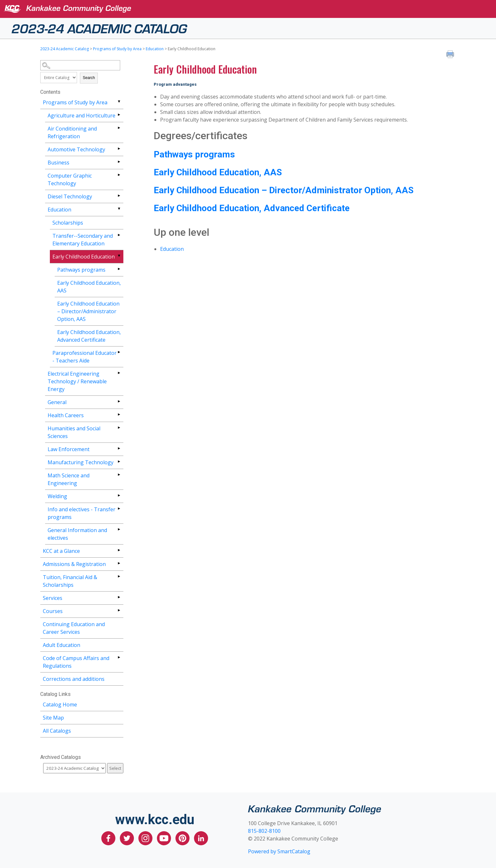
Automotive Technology (76, 149)
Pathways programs (81, 270)
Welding (57, 496)
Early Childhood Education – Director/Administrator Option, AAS (88, 311)
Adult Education (62, 645)
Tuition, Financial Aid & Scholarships (70, 581)
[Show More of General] (119, 401)
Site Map (53, 718)
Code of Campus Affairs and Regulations (76, 662)
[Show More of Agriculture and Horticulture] (119, 115)
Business (58, 163)
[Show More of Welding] (119, 495)
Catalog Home (60, 705)
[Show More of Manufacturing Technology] (119, 462)
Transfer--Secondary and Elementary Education (83, 240)
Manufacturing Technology (81, 462)
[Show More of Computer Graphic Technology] (119, 175)
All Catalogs (57, 731)
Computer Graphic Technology (70, 179)
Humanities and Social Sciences (74, 432)
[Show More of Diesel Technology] (119, 196)
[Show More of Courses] (119, 610)
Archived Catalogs (61, 757)
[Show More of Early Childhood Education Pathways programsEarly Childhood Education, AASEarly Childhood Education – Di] (119, 256)
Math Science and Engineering (69, 479)
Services (53, 598)
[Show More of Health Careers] (119, 414)
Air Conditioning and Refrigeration (72, 132)
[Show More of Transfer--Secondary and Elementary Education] (119, 235)
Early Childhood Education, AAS (89, 287)
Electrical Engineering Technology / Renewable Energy (77, 381)
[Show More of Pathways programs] (119, 269)
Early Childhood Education (84, 257)
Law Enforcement (69, 449)
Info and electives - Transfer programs (81, 513)
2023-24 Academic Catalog (99, 28)
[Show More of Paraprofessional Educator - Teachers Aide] (119, 352)
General (57, 402)
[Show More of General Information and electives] (119, 529)
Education (155, 49)
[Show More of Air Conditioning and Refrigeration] (119, 128)
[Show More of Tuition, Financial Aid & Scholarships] (119, 576)
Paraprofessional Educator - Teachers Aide (85, 357)
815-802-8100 (264, 831)
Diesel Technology (70, 196)
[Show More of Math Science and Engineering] (119, 475)
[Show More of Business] (119, 162)
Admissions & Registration (74, 564)
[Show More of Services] (119, 597)
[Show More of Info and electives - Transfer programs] (119, 509)
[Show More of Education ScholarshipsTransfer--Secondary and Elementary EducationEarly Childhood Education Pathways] (119, 209)
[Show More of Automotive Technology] (119, 149)
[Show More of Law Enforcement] (119, 448)
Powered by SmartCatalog (279, 851)
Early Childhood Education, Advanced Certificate (89, 336)
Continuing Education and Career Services (74, 628)
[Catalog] (74, 768)
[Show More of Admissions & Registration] (119, 563)
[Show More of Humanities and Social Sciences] (119, 428)
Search (89, 78)
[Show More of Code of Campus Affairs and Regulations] (119, 657)
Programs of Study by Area (117, 49)
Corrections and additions (74, 679)
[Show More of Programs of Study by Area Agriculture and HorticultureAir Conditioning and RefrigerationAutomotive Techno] (119, 102)
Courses (53, 611)
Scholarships (68, 223)
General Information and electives (77, 534)
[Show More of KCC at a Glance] (119, 550)
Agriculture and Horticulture (81, 115)
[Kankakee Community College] (253, 9)
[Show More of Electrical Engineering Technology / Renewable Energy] (119, 373)
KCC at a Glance (61, 551)
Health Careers (66, 415)
